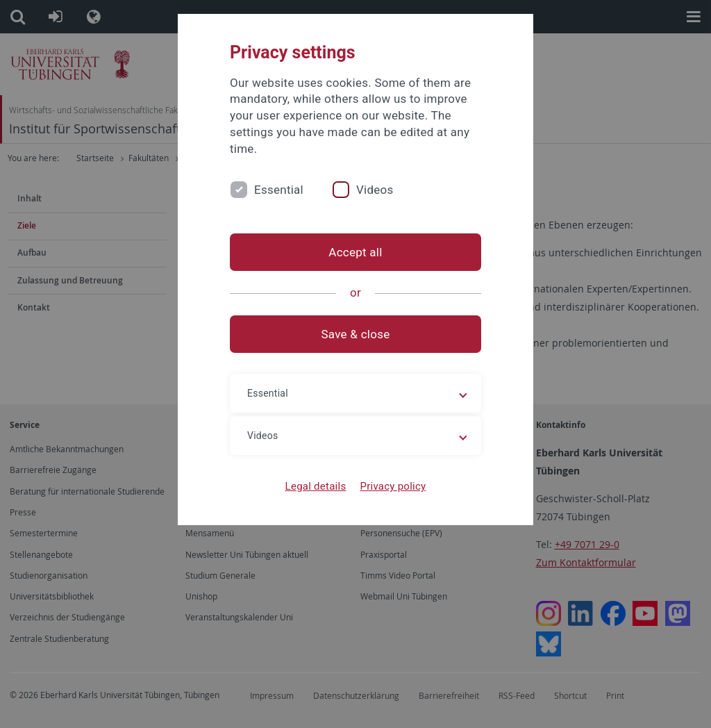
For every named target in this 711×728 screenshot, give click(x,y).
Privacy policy (393, 486)
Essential (279, 190)
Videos (375, 190)
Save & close (356, 334)
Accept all (355, 252)
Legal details (316, 486)
